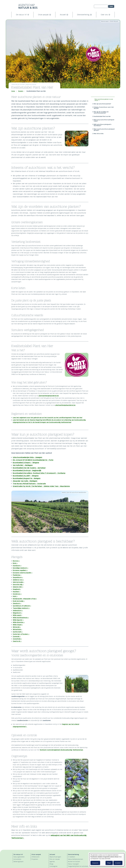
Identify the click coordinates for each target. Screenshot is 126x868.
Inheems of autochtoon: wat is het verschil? (104, 108)
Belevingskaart (19, 862)
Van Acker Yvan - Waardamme (58, 486)
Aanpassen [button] (95, 863)
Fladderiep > (17, 575)
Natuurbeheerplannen (75, 859)
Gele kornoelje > (18, 582)
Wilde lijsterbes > (19, 622)
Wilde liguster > (18, 620)
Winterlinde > (17, 629)
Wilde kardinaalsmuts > (21, 618)
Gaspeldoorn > (18, 577)
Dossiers (21, 91)
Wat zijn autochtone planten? (102, 104)
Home (13, 91)
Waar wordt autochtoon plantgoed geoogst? (104, 130)
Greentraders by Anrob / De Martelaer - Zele (30, 486)
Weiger (109, 863)
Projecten (35, 859)
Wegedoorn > (17, 613)
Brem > (15, 563)
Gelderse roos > (18, 580)
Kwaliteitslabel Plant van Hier (102, 116)
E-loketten (71, 857)
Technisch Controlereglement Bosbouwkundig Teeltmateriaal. (61, 750)
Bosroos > (16, 561)
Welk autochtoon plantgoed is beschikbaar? (103, 125)
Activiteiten (17, 859)
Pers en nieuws (55, 859)
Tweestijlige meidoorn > (21, 608)
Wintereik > (17, 627)
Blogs (51, 864)
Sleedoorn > (17, 603)
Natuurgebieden (19, 857)
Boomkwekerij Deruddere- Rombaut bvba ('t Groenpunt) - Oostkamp (39, 473)
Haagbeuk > (17, 589)
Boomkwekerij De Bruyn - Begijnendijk (27, 470)
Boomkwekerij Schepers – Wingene (26, 463)
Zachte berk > (18, 632)
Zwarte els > (17, 641)
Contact (99, 866)
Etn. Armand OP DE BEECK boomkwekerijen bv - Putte (33, 460)
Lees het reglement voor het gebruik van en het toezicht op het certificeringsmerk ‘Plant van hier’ (48, 418)
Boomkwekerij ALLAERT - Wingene (26, 476)
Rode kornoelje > (19, 601)
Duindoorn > (17, 566)
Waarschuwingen (55, 857)
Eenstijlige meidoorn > (21, 568)
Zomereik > (17, 636)
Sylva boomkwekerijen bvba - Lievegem (27, 457)
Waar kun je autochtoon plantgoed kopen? (104, 120)
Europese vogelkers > (20, 570)
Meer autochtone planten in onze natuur (104, 100)
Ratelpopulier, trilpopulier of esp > (25, 599)
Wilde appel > (17, 615)
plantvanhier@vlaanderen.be (49, 396)
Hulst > (15, 596)
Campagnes (54, 866)
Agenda (52, 862)
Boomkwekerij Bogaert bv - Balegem (27, 478)
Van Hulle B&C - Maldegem (23, 465)
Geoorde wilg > (18, 584)
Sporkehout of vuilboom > (22, 606)
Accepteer (118, 863)
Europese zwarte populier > (23, 573)
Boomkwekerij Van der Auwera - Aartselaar (29, 468)
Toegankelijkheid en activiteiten (79, 866)
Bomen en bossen (74, 862)
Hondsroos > (17, 594)
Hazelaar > (17, 592)
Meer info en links (99, 134)
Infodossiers (35, 857)
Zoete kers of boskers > (21, 634)
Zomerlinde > (17, 639)
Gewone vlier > (18, 587)
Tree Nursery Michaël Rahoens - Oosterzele (29, 484)
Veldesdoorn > (18, 610)
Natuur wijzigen (73, 864)
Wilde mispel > (18, 625)
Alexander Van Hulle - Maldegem (25, 481)
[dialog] (107, 860)
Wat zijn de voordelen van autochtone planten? (101, 112)
